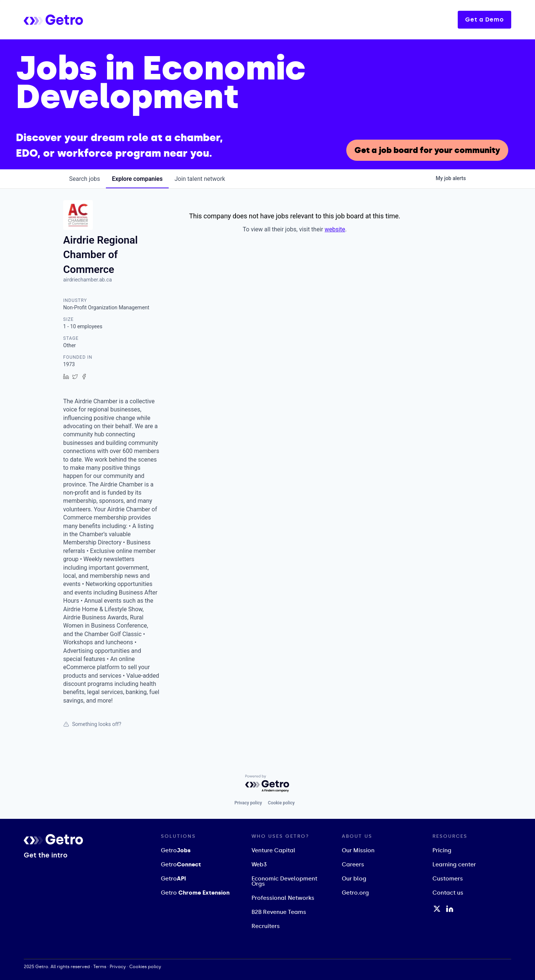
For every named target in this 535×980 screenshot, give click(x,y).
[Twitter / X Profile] (437, 909)
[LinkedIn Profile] (450, 909)
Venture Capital (273, 850)
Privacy (118, 967)
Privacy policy (248, 803)
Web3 (259, 865)
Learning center (454, 865)
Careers (353, 865)
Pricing (442, 850)
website (335, 229)
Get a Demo (484, 19)
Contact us (448, 893)
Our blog (354, 879)
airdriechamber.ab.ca (87, 280)
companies (137, 179)
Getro (176, 850)
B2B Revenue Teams (279, 912)
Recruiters (266, 926)
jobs (85, 179)
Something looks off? (92, 724)
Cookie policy (281, 803)
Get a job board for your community (427, 150)
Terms (100, 967)
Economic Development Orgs (284, 881)
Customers (448, 879)
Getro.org (355, 893)
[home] (83, 19)
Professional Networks (283, 898)
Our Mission (358, 850)
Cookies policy (145, 967)
